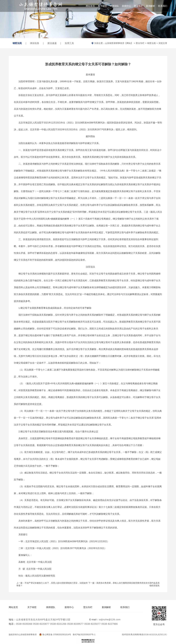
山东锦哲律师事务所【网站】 (119, 43)
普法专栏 (138, 6)
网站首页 (90, 6)
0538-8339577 (75, 624)
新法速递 (52, 43)
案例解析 (151, 6)
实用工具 (69, 43)
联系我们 (163, 6)
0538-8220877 (41, 624)
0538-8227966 (110, 624)
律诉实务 (35, 43)
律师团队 (114, 6)
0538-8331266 (58, 624)
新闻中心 (126, 6)
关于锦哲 (102, 6)
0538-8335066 (24, 624)
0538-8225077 (93, 624)
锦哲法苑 (17, 42)
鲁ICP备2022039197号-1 (84, 635)
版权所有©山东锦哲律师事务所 (24, 635)
